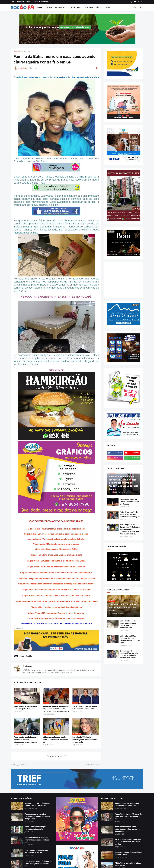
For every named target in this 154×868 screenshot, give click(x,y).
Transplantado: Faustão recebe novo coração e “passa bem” (85, 708)
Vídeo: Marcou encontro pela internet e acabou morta (36, 828)
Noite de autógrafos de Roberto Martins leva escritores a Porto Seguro (130, 514)
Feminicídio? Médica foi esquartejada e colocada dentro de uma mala (85, 740)
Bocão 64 (27, 666)
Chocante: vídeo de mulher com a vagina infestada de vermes (37, 804)
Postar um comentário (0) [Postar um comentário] (56, 756)
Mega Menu (60, 7)
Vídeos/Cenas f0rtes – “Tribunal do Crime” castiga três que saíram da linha (130, 639)
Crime (108, 7)
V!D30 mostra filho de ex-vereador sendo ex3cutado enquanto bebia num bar (128, 842)
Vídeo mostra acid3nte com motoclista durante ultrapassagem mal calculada (25, 740)
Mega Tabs (75, 7)
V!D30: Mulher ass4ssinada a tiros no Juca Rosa (128, 864)
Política (89, 7)
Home (13, 2)
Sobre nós (21, 2)
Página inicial (19, 52)
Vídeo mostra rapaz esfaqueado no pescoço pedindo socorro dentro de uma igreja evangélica (56, 709)
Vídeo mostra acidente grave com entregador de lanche (25, 708)
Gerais (28, 52)
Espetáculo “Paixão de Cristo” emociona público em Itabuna (130, 502)
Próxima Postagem (93, 765)
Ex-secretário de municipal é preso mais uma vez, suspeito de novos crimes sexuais (129, 654)
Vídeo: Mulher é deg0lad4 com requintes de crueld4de (36, 852)
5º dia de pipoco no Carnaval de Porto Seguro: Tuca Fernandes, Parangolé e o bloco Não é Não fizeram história (130, 529)
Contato (29, 2)
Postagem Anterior (20, 765)
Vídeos (99, 7)
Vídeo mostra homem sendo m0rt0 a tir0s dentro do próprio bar (55, 740)
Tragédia (29, 656)
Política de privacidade (41, 2)
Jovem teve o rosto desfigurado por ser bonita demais (128, 853)
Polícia (49, 7)
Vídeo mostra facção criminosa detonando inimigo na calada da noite (37, 840)
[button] (135, 7)
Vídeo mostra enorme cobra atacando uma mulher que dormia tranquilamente (128, 624)
